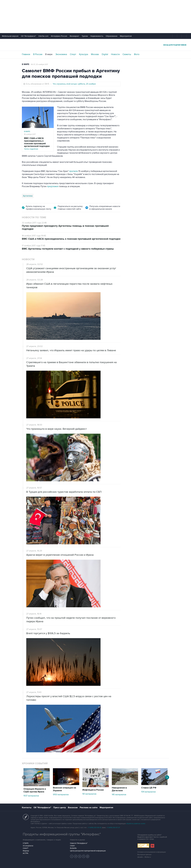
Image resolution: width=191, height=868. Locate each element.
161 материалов (89, 794)
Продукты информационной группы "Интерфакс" (62, 834)
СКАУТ (26, 848)
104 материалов (148, 792)
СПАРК (26, 843)
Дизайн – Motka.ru (144, 857)
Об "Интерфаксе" (28, 36)
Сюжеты (127, 54)
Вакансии (73, 808)
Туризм (85, 36)
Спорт (73, 54)
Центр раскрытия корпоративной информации (88, 851)
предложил (53, 186)
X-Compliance (28, 846)
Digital (105, 54)
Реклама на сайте (89, 808)
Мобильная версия (10, 36)
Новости (115, 54)
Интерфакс (95, 45)
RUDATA (73, 848)
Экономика (61, 54)
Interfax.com (43, 36)
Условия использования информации (152, 852)
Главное (26, 54)
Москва (95, 54)
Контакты (27, 808)
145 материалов (119, 795)
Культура (84, 54)
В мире (49, 54)
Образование (112, 36)
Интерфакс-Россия (59, 36)
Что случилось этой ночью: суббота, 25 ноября (74, 84)
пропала (73, 171)
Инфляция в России (93, 790)
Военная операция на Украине (64, 789)
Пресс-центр (60, 808)
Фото (137, 54)
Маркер (26, 851)
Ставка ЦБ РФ (149, 788)
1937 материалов (31, 796)
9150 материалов (61, 795)
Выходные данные (144, 855)
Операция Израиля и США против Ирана (35, 790)
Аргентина (28, 196)
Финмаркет (74, 36)
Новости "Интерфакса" (79, 843)
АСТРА (26, 853)
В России (38, 54)
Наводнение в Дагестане (119, 789)
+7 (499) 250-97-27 (113, 828)
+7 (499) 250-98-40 (95, 828)
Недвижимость (97, 36)
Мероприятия (126, 36)
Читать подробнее (38, 144)
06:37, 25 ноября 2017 (39, 64)
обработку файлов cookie (136, 824)
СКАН (72, 846)
